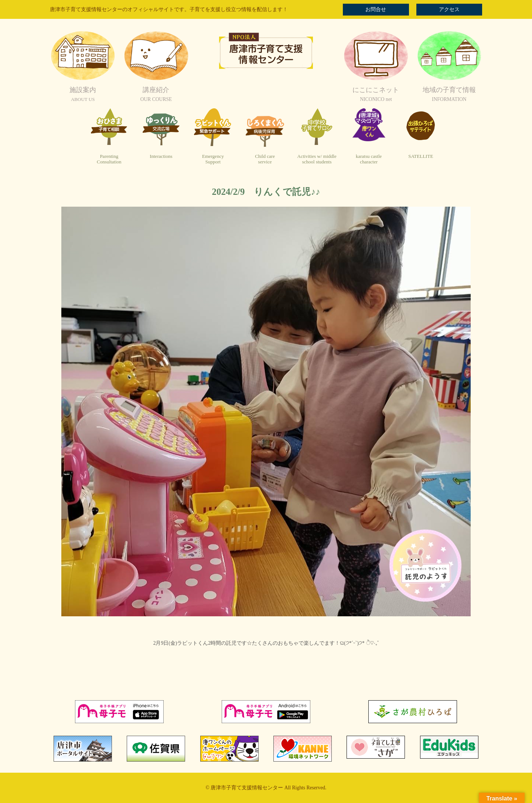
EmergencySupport (213, 159)
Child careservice (265, 159)
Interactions (161, 156)
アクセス (449, 9)
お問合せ (376, 9)
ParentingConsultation (109, 159)
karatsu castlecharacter (369, 159)
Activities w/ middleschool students (317, 159)
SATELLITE (421, 156)
